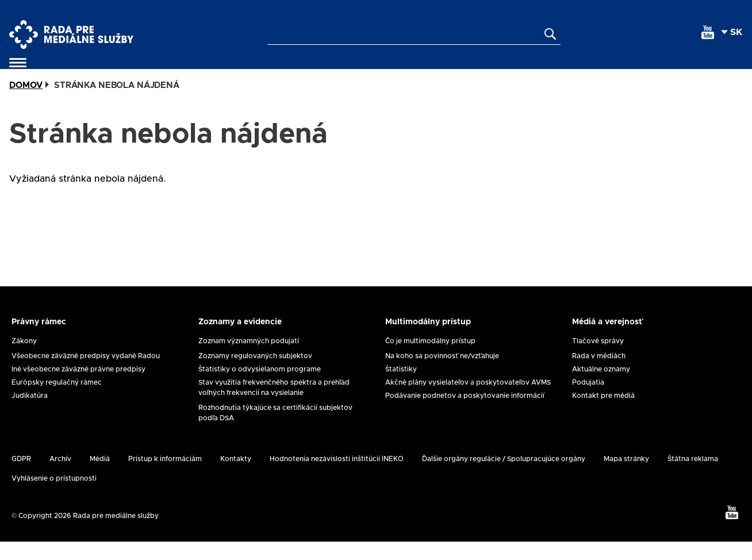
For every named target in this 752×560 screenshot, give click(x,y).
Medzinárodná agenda (521, 72)
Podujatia (588, 401)
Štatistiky (401, 388)
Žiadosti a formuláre (281, 72)
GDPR (21, 477)
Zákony (24, 359)
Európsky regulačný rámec (57, 401)
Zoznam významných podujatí (249, 359)
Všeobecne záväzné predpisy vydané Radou (86, 374)
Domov (26, 104)
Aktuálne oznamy (601, 388)
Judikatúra (30, 414)
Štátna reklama (693, 477)
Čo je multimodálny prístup (430, 359)
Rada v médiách (599, 374)
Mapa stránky (626, 477)
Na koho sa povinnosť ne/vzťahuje (442, 374)
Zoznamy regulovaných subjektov (255, 374)
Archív (60, 477)
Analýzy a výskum (638, 72)
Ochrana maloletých (398, 72)
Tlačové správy (598, 359)
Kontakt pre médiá (603, 414)
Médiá (100, 477)
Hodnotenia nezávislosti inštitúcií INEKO (337, 477)
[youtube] (708, 32)
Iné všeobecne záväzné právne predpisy (78, 388)
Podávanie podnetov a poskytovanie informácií (465, 414)
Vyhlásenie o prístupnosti (54, 497)
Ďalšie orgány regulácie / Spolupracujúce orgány (504, 477)
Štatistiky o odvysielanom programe (260, 388)
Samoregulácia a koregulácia (145, 72)
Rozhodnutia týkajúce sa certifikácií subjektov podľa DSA (275, 431)
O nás (41, 72)
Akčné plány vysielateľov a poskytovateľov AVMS (468, 401)
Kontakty (715, 72)
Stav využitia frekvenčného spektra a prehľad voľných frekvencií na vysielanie (274, 406)
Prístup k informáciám (165, 477)
